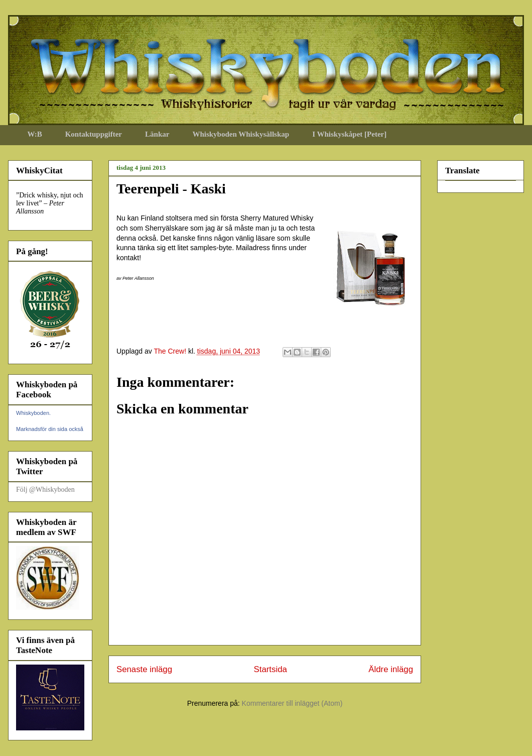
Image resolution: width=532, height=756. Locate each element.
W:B (35, 134)
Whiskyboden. (33, 413)
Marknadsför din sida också (50, 429)
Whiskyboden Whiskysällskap (241, 134)
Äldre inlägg (391, 669)
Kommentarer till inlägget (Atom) (292, 703)
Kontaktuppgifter (94, 134)
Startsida (271, 669)
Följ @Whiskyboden (45, 490)
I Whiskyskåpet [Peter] (349, 134)
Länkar (157, 134)
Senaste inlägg (144, 669)
